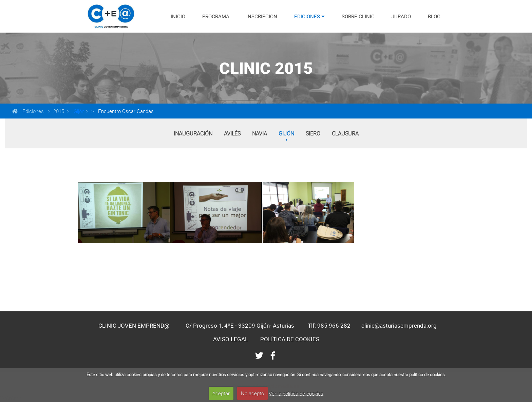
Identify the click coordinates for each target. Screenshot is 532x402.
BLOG (434, 16)
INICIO (178, 16)
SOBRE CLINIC (358, 16)
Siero (313, 133)
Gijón (78, 111)
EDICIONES (307, 16)
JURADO (401, 16)
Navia (260, 133)
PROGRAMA (216, 16)
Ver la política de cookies (296, 393)
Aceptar (221, 393)
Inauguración (193, 133)
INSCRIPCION (262, 16)
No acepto (252, 393)
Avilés (232, 133)
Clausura (345, 133)
